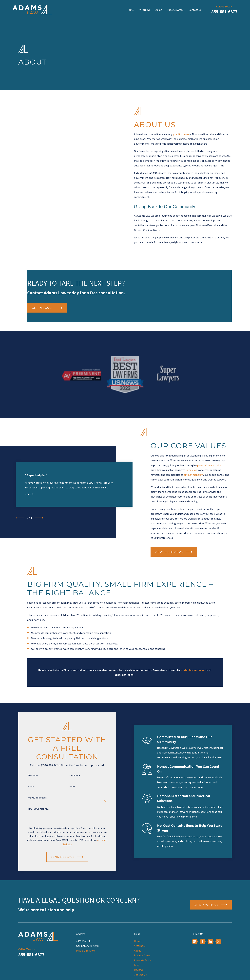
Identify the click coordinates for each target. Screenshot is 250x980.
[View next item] (39, 522)
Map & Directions (86, 951)
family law (192, 470)
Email (67, 786)
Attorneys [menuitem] (145, 10)
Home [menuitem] (130, 10)
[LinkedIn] (210, 942)
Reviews (139, 970)
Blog (137, 965)
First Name (28, 775)
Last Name (70, 775)
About (137, 951)
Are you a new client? (33, 798)
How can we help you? (34, 809)
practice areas (186, 134)
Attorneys (140, 946)
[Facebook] (202, 942)
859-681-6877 (224, 12)
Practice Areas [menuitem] (175, 10)
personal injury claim (209, 465)
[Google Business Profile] (195, 942)
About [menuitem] (159, 10)
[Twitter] (218, 942)
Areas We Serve (143, 960)
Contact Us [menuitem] (195, 10)
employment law (193, 475)
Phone (26, 786)
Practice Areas (142, 955)
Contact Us (140, 975)
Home (137, 941)
